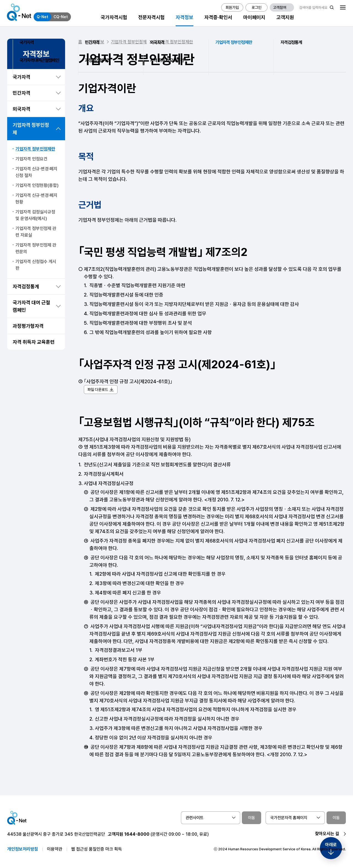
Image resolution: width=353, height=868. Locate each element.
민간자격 (22, 93)
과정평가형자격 (28, 326)
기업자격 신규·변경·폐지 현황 (36, 199)
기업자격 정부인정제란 (35, 149)
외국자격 (22, 109)
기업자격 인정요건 (31, 159)
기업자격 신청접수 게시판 (36, 265)
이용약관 (55, 849)
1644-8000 (137, 834)
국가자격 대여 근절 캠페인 (31, 306)
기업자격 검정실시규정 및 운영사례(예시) (35, 215)
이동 (252, 818)
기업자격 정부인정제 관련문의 (36, 248)
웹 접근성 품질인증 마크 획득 (97, 849)
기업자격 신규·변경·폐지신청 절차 (36, 172)
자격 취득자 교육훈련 (34, 342)
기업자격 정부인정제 (31, 129)
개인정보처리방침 (23, 849)
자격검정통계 (26, 286)
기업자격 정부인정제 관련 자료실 (36, 232)
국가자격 (22, 77)
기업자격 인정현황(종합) (37, 185)
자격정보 (97, 42)
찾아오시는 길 (327, 834)
